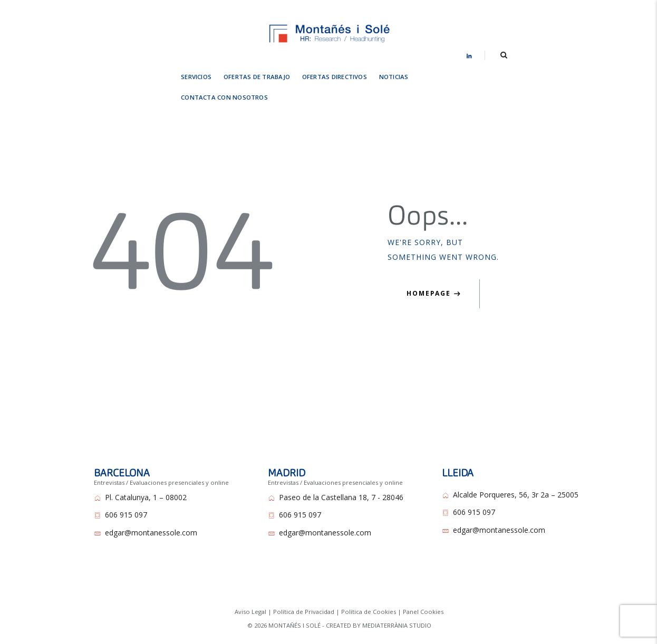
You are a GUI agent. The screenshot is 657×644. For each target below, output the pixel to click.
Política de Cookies (369, 589)
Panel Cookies (423, 589)
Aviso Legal (250, 589)
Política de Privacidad (304, 589)
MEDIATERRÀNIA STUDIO (397, 603)
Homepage (429, 271)
